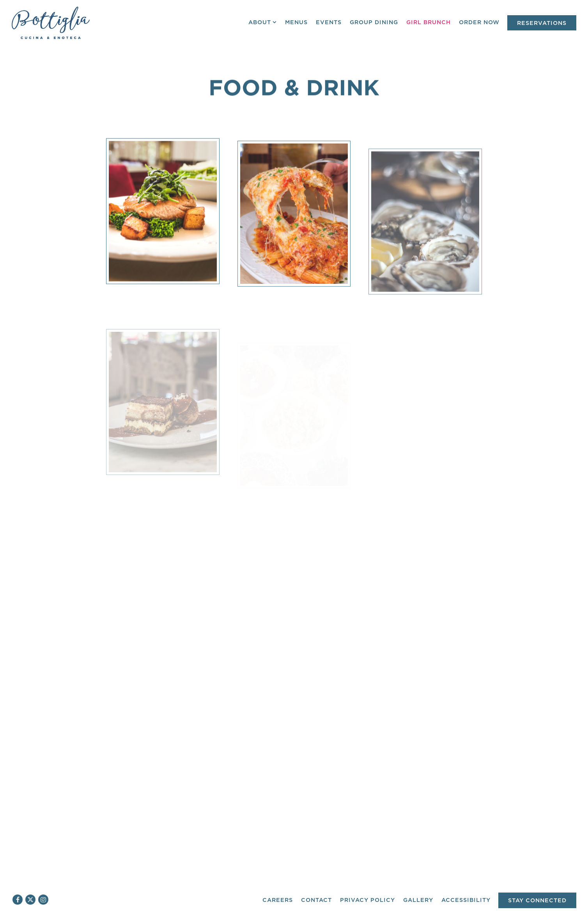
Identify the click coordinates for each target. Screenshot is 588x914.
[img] (163, 218)
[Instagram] (43, 900)
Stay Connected (537, 901)
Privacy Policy (367, 900)
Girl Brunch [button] (429, 22)
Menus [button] (296, 22)
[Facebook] (18, 900)
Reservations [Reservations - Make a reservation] (542, 23)
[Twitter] (30, 900)
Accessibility (466, 900)
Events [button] (329, 22)
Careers (278, 900)
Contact (316, 900)
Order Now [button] (479, 22)
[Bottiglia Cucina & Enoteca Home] (51, 23)
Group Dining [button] (374, 22)
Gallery (418, 900)
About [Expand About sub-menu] (263, 22)
